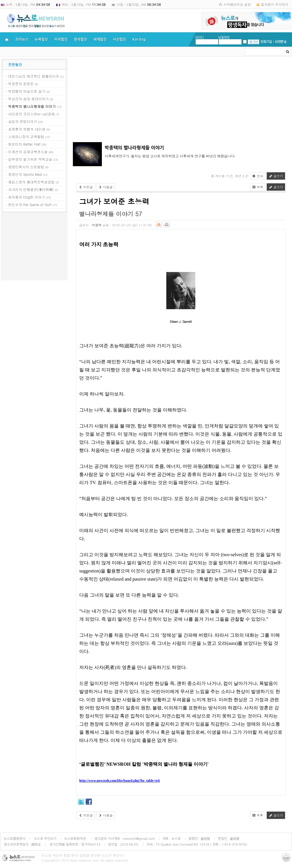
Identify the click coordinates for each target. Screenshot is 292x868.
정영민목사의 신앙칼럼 (26, 167)
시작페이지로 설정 (237, 4)
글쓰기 (276, 176)
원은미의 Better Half (24, 144)
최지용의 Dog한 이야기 (27, 197)
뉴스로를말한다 (15, 839)
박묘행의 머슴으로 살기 (27, 91)
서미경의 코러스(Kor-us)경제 (31, 114)
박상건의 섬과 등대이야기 (28, 99)
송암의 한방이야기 (23, 121)
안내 (258, 176)
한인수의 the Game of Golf (30, 204)
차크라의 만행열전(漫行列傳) (31, 189)
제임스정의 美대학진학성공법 (31, 182)
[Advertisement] (34, 247)
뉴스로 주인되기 (45, 839)
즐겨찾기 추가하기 (275, 4)
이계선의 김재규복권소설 (28, 152)
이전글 (86, 187)
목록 (258, 187)
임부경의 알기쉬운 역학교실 (30, 159)
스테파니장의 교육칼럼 (26, 136)
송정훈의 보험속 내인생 (27, 129)
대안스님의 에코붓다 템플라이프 (34, 76)
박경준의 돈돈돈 (21, 84)
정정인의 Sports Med (25, 174)
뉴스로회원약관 (75, 839)
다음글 (106, 187)
